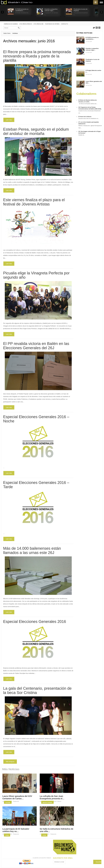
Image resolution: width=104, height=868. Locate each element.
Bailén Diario (7, 33)
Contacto (64, 24)
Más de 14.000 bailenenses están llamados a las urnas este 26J (32, 551)
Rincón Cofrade (47, 803)
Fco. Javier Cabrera (56, 801)
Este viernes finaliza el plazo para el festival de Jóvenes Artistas (34, 202)
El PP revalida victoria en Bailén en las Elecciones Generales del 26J (36, 346)
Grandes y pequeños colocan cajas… (51, 10)
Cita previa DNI (38, 24)
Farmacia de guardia (11, 24)
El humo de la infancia (85, 117)
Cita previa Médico (26, 24)
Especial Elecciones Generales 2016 (35, 622)
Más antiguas (10, 762)
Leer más (9, 120)
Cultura (8, 803)
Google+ (99, 28)
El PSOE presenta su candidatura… (92, 38)
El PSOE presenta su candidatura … (22, 10)
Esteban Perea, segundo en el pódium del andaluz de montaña (36, 131)
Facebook (97, 28)
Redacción (16, 801)
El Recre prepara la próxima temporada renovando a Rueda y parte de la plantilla (37, 56)
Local (7, 835)
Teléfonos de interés (52, 24)
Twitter (94, 28)
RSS (96, 2)
